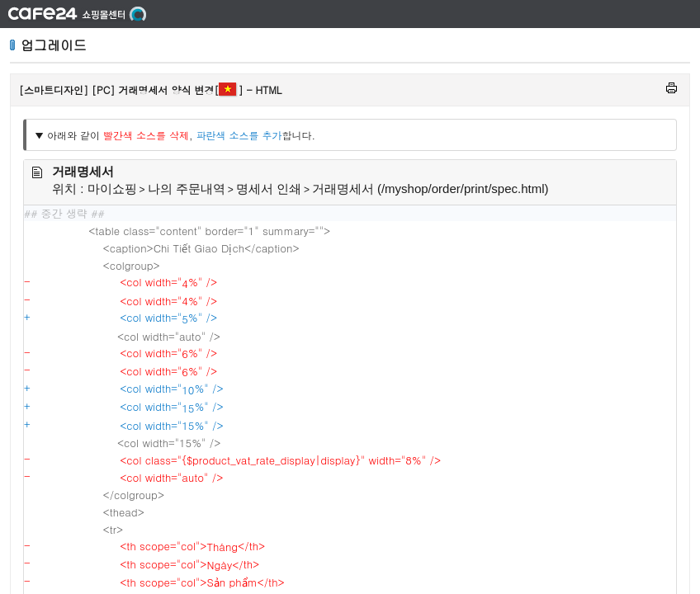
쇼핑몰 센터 (77, 14)
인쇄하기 (672, 88)
